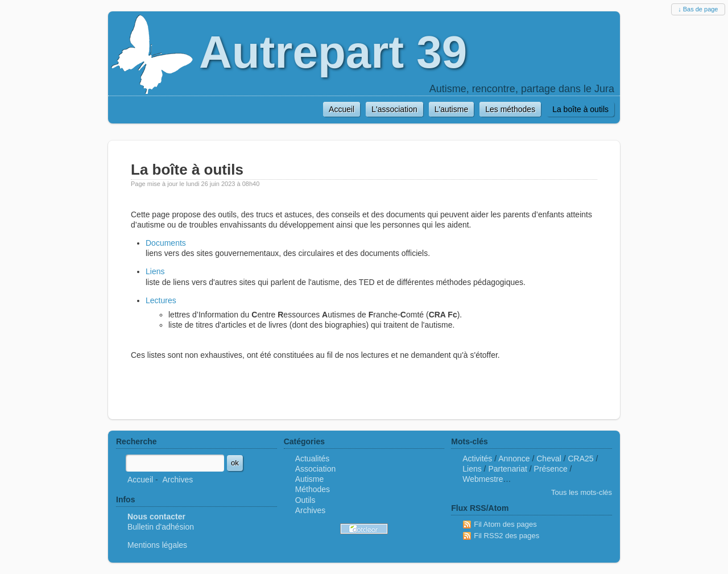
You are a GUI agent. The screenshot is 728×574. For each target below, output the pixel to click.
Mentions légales (157, 545)
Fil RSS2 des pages (506, 536)
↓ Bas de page (698, 9)
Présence (551, 469)
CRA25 (581, 459)
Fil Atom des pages (505, 524)
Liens (155, 271)
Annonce (514, 459)
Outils (305, 500)
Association (316, 469)
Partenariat (507, 469)
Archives (177, 480)
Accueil (140, 480)
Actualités (313, 459)
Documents (166, 243)
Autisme (310, 479)
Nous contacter (156, 517)
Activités (477, 459)
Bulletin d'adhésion (161, 527)
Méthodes (313, 489)
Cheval (549, 459)
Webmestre (483, 479)
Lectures (161, 300)
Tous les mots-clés (582, 492)
